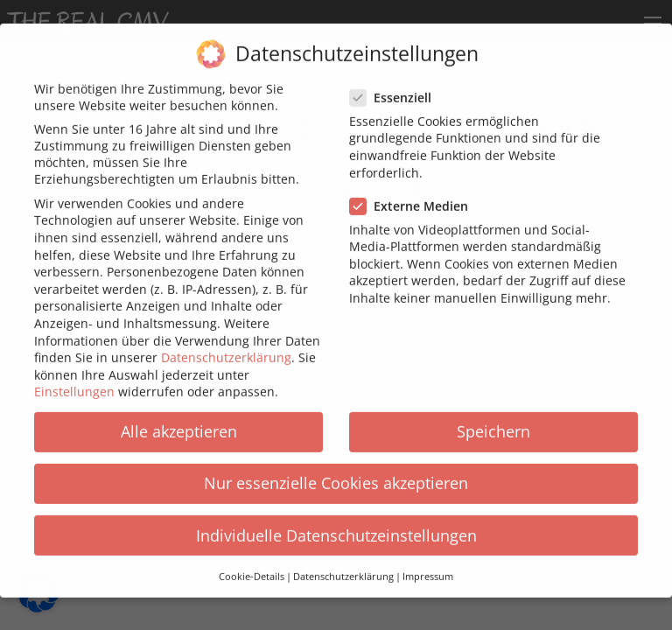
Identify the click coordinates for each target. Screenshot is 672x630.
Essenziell (396, 85)
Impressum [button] (428, 564)
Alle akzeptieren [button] (179, 419)
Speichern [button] (493, 419)
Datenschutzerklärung (226, 345)
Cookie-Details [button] (252, 564)
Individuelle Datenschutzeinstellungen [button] (336, 523)
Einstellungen (74, 379)
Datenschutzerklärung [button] (343, 564)
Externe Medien (414, 194)
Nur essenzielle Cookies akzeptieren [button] (336, 471)
